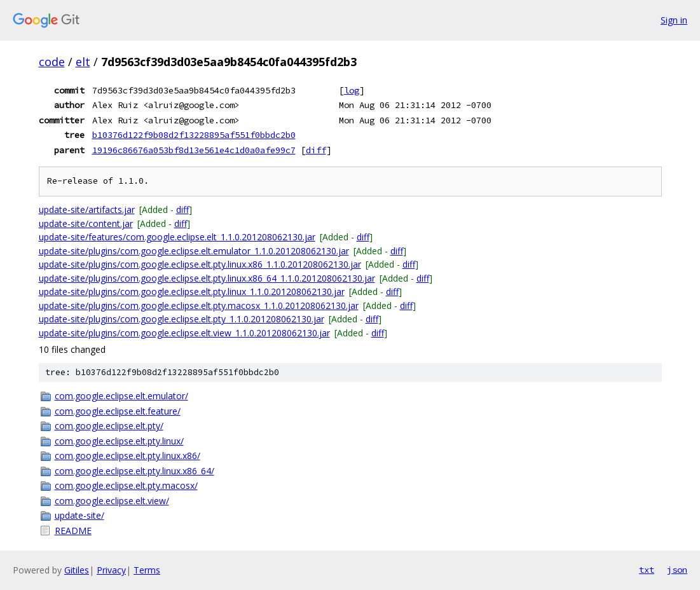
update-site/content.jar (86, 223)
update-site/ (79, 515)
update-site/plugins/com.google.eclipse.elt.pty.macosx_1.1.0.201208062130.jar (199, 305)
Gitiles (77, 570)
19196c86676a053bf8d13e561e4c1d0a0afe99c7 (194, 150)
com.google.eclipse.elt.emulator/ (121, 396)
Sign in (674, 20)
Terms (147, 570)
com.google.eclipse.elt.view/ (112, 501)
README (73, 531)
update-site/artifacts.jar (87, 209)
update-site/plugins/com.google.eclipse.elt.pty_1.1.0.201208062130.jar (182, 319)
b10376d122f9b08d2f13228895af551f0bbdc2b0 (194, 135)
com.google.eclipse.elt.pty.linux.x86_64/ (134, 471)
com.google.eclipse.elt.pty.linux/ (119, 441)
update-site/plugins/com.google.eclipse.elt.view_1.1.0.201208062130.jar (184, 333)
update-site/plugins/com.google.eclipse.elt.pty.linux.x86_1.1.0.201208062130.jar (200, 264)
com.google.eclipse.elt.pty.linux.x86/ (127, 456)
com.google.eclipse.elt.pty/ (109, 426)
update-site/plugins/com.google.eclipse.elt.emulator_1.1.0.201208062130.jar (194, 251)
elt (83, 62)
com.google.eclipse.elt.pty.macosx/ (126, 485)
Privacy (111, 570)
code (52, 62)
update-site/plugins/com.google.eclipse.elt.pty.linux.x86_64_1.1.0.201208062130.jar (207, 278)
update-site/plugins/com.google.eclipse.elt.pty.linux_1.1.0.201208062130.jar (192, 292)
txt (647, 570)
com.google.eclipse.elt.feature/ (118, 411)
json (677, 570)
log (352, 90)
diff (316, 150)
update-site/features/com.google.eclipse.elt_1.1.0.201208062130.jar (177, 237)
